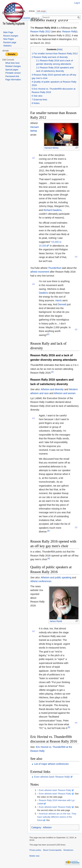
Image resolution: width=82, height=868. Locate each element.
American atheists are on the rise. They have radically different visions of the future (57, 817)
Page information (13, 80)
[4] (49, 558)
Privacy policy (35, 850)
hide (60, 49)
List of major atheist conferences (51, 764)
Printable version (13, 73)
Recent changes (11, 36)
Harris (59, 300)
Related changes (13, 66)
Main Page (8, 32)
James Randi (56, 621)
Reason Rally (69, 32)
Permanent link (12, 76)
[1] (48, 334)
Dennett (62, 304)
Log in (77, 3)
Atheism (47, 827)
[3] (48, 531)
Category (36, 827)
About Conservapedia (52, 850)
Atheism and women (65, 393)
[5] (69, 727)
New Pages (8, 39)
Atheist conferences (41, 581)
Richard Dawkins (52, 210)
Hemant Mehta (51, 148)
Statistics (7, 46)
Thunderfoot (55, 268)
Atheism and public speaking (56, 577)
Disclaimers (68, 850)
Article (32, 11)
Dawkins (43, 293)
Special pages (12, 70)
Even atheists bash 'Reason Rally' (52, 777)
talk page (41, 11)
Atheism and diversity (52, 389)
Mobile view (34, 856)
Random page (10, 42)
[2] (52, 372)
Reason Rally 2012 (40, 32)
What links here (12, 63)
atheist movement (40, 272)
